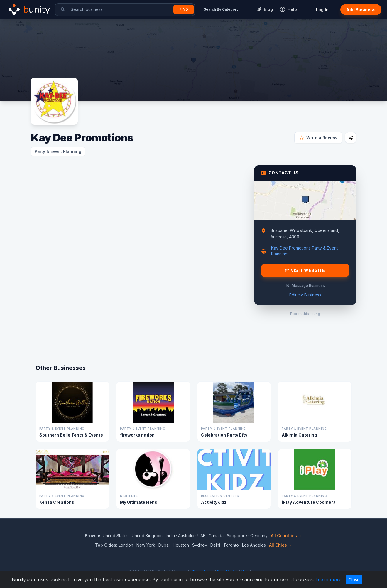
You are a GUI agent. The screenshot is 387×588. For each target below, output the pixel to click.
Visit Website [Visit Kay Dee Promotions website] (305, 270)
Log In (322, 10)
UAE (201, 536)
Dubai (164, 545)
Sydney (200, 545)
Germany (259, 536)
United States (116, 536)
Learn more (328, 579)
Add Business (361, 10)
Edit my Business (305, 295)
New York (146, 545)
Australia (186, 536)
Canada (216, 536)
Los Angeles (254, 545)
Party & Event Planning (58, 151)
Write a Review (318, 138)
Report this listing (305, 314)
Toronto (231, 545)
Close (354, 580)
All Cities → (281, 545)
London (126, 545)
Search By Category (221, 9)
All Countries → (287, 536)
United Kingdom (147, 536)
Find (184, 9)
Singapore (237, 536)
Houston (181, 545)
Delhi (215, 545)
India (170, 536)
